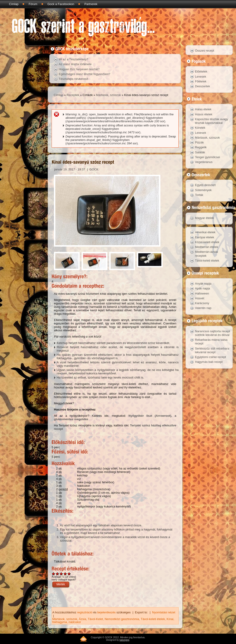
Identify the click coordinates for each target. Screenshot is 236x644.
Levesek (201, 77)
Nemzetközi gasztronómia (122, 619)
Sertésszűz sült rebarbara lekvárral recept (212, 350)
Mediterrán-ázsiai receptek (206, 254)
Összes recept (205, 51)
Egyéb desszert (205, 185)
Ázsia (83, 619)
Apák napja (202, 288)
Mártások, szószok (109, 95)
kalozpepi (124, 640)
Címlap (14, 4)
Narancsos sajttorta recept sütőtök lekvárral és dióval (212, 333)
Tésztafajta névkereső (73, 79)
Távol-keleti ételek (153, 619)
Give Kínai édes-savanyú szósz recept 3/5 (61, 574)
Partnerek (91, 4)
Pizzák (199, 142)
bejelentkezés (106, 612)
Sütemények (203, 190)
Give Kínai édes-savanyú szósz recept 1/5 (54, 574)
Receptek (73, 95)
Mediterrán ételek (206, 247)
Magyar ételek (204, 218)
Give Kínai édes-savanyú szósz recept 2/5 (58, 574)
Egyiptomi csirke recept (210, 357)
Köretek (200, 128)
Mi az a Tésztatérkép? (74, 59)
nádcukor (75, 622)
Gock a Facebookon (61, 4)
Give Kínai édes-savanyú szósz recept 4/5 (65, 574)
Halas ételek (203, 109)
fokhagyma (60, 622)
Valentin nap (203, 308)
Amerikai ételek (205, 232)
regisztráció (85, 612)
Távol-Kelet (95, 619)
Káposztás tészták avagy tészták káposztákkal (212, 121)
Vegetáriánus (204, 162)
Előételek (201, 71)
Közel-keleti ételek (207, 242)
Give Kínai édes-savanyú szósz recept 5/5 (69, 574)
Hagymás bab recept (209, 362)
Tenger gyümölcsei (207, 157)
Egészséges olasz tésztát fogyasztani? (84, 74)
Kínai (170, 619)
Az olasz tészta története (75, 64)
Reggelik (201, 147)
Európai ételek (205, 237)
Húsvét (200, 298)
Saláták (200, 152)
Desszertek (202, 86)
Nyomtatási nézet (164, 612)
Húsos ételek (204, 114)
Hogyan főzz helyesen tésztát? (79, 69)
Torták (199, 195)
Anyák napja (203, 284)
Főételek (201, 81)
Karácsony (202, 303)
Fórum (33, 4)
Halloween (202, 293)
